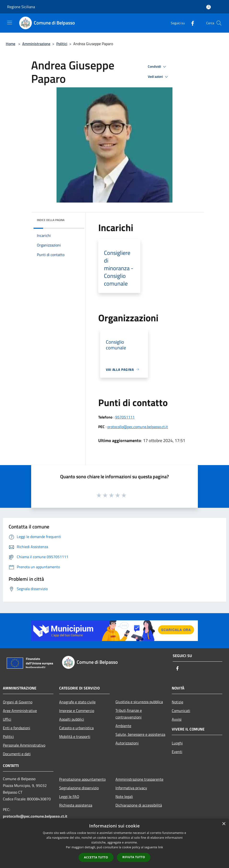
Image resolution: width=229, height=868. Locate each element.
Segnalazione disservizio (79, 788)
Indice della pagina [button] (51, 220)
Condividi (158, 67)
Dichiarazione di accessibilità (139, 805)
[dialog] (114, 843)
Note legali (124, 796)
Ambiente (123, 726)
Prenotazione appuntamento (82, 779)
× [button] (224, 824)
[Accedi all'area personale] (209, 7)
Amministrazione (36, 44)
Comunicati (181, 711)
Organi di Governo (18, 702)
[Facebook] (191, 23)
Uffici (7, 719)
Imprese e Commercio (77, 711)
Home (11, 44)
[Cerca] (219, 23)
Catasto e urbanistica (76, 728)
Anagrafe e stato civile (77, 702)
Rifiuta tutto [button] (134, 857)
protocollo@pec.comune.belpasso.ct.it (138, 427)
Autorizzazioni (127, 743)
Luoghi (177, 743)
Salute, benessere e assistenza (140, 734)
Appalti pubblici (72, 719)
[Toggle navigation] (10, 23)
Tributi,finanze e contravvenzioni (129, 714)
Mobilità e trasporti (75, 736)
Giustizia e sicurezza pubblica (139, 702)
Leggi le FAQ (69, 796)
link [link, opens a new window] (161, 847)
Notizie (177, 702)
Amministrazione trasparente (139, 779)
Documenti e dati (17, 754)
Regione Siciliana (21, 7)
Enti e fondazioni (17, 728)
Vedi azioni (159, 77)
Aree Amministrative (20, 711)
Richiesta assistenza (76, 805)
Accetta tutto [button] (96, 857)
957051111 (125, 417)
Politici (62, 44)
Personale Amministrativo (24, 745)
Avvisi (177, 719)
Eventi (177, 752)
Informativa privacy (131, 788)
